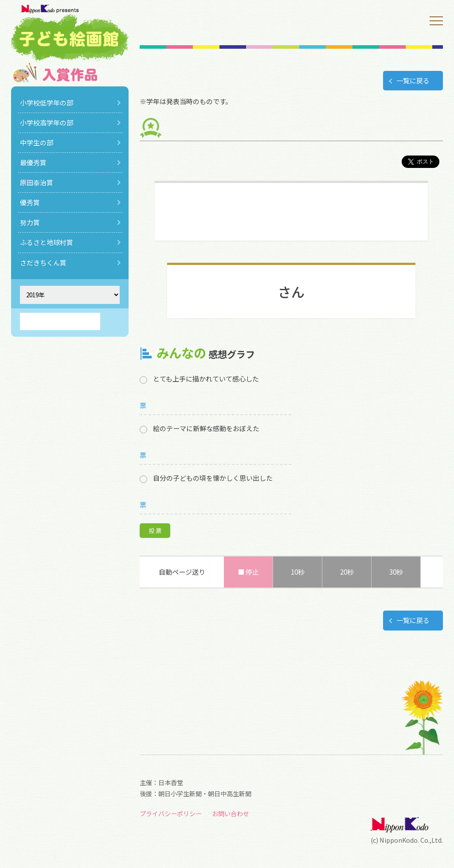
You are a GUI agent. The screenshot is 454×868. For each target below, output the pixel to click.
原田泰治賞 (37, 182)
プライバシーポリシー (171, 814)
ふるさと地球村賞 (47, 242)
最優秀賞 (33, 162)
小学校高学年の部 (47, 123)
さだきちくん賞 (43, 263)
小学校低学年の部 (47, 103)
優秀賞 (30, 202)
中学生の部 (37, 142)
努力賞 (30, 222)
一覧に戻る (413, 80)
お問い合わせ (231, 814)
